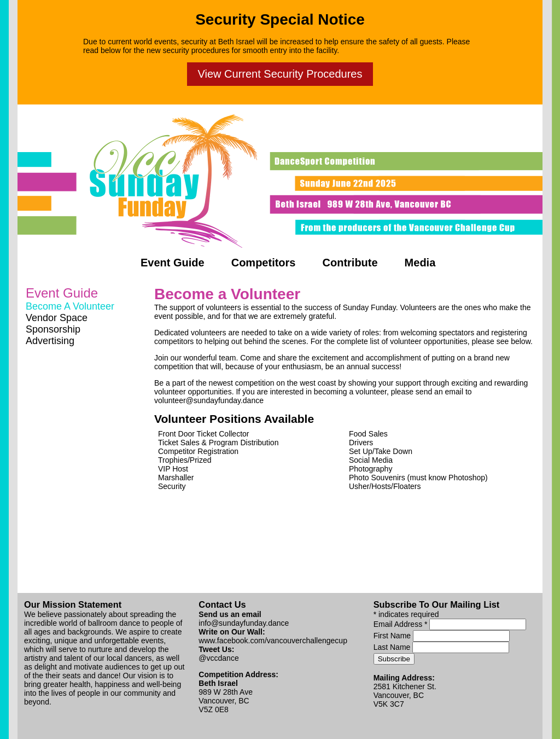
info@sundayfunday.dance (244, 623)
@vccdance (218, 658)
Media (420, 263)
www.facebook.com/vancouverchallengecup (273, 641)
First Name (393, 636)
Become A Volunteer (70, 306)
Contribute (350, 263)
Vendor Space (57, 318)
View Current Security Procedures (280, 74)
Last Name (393, 647)
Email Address (402, 624)
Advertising (50, 341)
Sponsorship (53, 329)
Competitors (264, 263)
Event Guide (173, 263)
